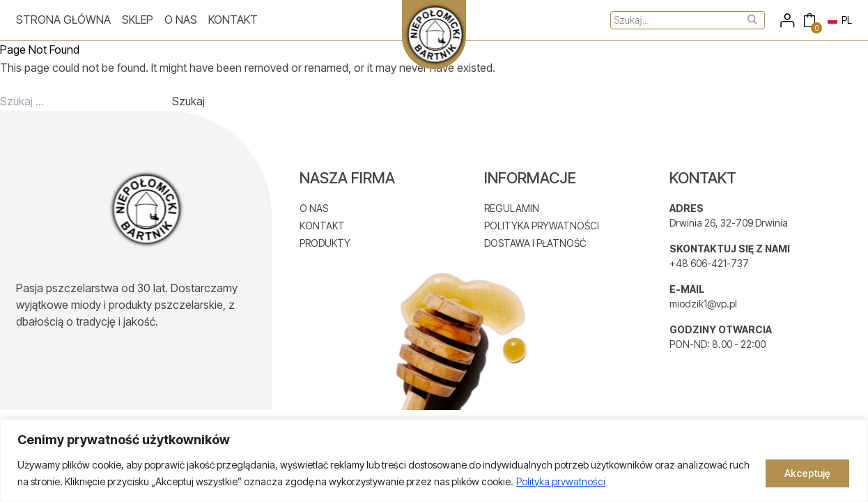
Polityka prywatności (561, 481)
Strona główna (63, 20)
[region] (434, 461)
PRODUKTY (325, 243)
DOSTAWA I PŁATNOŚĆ (535, 243)
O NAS (314, 208)
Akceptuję (807, 473)
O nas (181, 20)
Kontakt (233, 20)
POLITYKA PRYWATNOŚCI (542, 226)
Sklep (138, 20)
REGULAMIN (512, 208)
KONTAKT (322, 226)
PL (840, 20)
